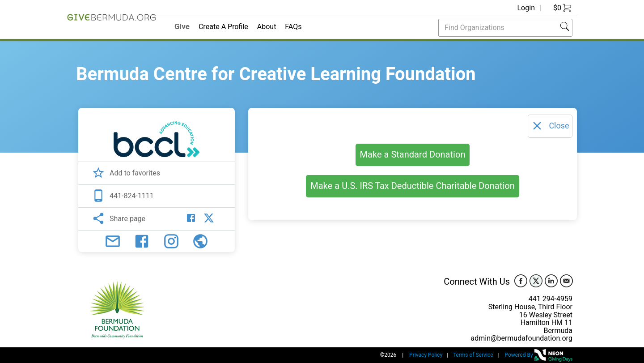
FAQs (293, 27)
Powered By (538, 355)
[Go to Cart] (559, 8)
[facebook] (521, 281)
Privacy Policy (426, 355)
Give (182, 27)
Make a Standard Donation (413, 155)
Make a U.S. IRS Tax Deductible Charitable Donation (412, 186)
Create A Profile (223, 27)
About (267, 27)
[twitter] (536, 281)
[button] (565, 27)
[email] (566, 281)
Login (526, 8)
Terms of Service (473, 355)
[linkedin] (551, 281)
